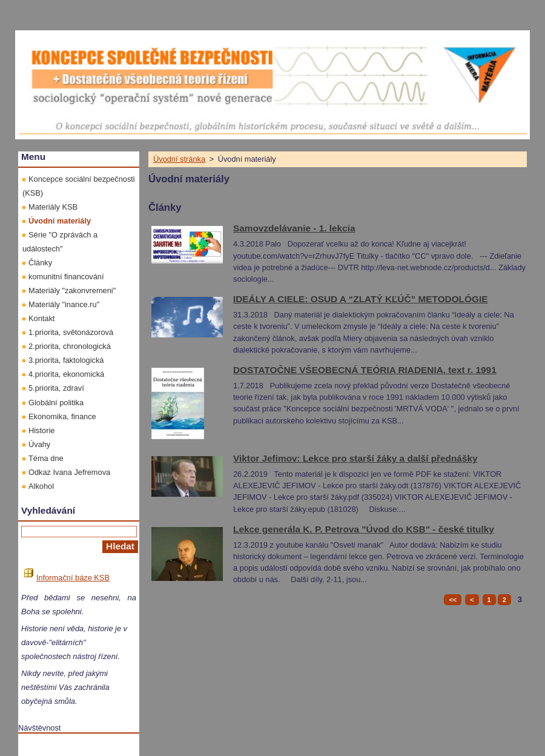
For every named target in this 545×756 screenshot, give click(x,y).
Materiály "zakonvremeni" (72, 290)
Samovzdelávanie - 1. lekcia (294, 228)
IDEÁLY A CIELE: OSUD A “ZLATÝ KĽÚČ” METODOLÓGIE (360, 299)
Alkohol (41, 486)
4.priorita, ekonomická (66, 374)
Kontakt (41, 318)
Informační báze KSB (67, 578)
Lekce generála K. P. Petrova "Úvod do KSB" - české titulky (364, 529)
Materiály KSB (53, 207)
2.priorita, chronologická (70, 346)
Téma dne (46, 458)
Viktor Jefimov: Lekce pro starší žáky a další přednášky (355, 458)
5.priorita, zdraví (56, 388)
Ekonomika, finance (62, 416)
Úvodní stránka (179, 159)
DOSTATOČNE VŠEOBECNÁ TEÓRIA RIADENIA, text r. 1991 (365, 370)
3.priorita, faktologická (66, 360)
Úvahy (39, 444)
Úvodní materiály (60, 221)
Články (40, 263)
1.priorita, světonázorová (71, 332)
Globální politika (56, 403)
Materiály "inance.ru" (64, 304)
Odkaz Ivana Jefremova (69, 472)
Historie (41, 430)
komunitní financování (66, 277)
